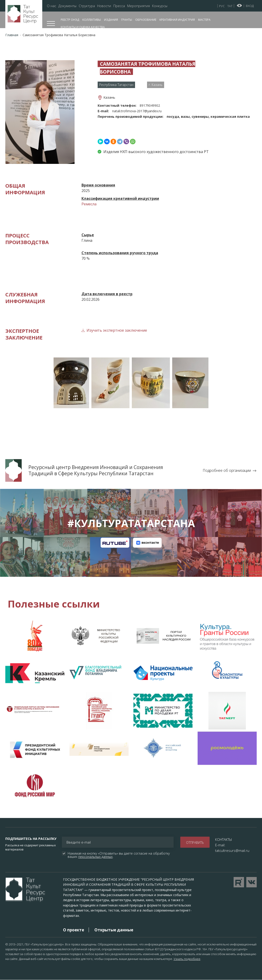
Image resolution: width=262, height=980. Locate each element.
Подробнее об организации (227, 470)
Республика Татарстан (116, 85)
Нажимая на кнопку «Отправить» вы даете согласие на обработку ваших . (119, 855)
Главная (12, 35)
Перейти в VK (251, 882)
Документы (67, 6)
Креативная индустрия (177, 20)
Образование (146, 20)
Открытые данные (114, 930)
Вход (250, 6)
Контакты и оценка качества (83, 27)
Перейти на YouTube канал (239, 882)
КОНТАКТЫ (224, 839)
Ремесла (89, 204)
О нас (51, 6)
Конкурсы (160, 6)
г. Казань (156, 85)
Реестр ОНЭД (70, 20)
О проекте (74, 930)
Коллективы (92, 20)
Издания (111, 20)
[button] (40, 112)
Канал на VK (147, 543)
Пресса (119, 6)
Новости (104, 6)
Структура (87, 6)
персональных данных (95, 857)
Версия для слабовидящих (239, 6)
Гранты (127, 20)
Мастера (204, 20)
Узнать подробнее (187, 959)
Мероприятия (139, 6)
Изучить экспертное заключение (117, 330)
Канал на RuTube (115, 543)
